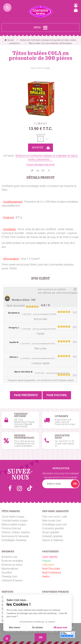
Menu (40, 28)
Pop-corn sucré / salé (55, 517)
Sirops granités (51, 532)
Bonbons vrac (10, 557)
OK (75, 484)
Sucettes (7, 573)
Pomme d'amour (11, 528)
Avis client (40, 279)
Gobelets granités (52, 536)
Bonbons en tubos (12, 565)
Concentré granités (53, 528)
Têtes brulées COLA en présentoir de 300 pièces (40, 56)
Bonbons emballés (12, 561)
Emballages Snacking (14, 540)
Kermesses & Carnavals (15, 536)
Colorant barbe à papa (15, 521)
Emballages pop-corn (55, 524)
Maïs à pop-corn (52, 521)
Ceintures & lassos (12, 580)
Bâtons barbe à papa (14, 524)
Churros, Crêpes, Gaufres (16, 532)
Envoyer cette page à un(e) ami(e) (40, 164)
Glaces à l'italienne (53, 540)
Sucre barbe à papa (13, 517)
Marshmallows (10, 569)
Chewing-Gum (10, 576)
